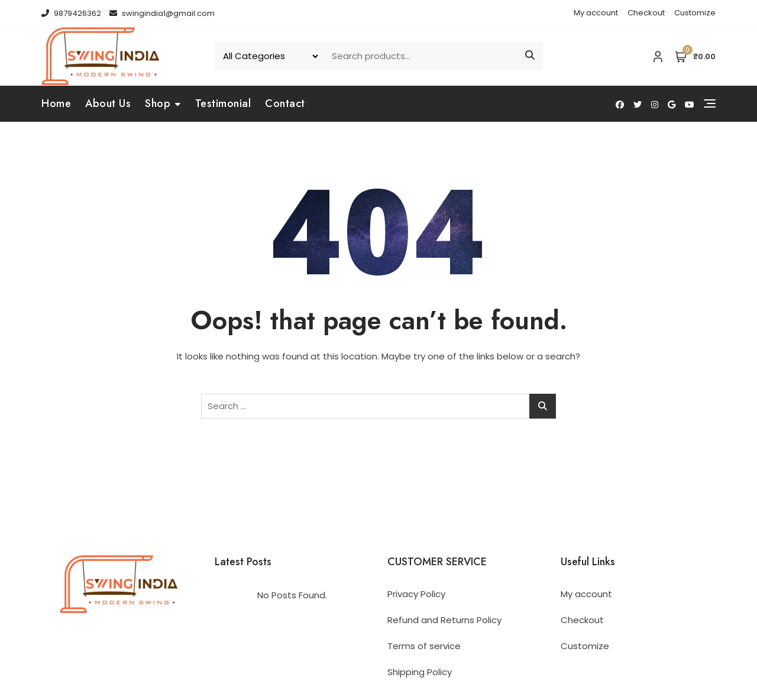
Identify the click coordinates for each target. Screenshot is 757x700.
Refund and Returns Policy (444, 620)
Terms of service (424, 646)
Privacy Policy (416, 594)
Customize (695, 13)
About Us (108, 103)
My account (596, 13)
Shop (158, 103)
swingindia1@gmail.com (162, 13)
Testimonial (223, 103)
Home (56, 103)
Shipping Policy (420, 672)
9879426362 (71, 13)
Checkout (646, 13)
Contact (285, 103)
